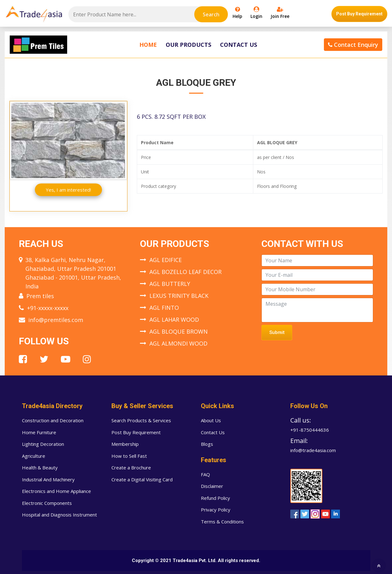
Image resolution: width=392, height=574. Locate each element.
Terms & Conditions (222, 522)
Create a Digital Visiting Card (142, 479)
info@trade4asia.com (313, 450)
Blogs (207, 444)
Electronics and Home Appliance (56, 491)
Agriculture (34, 456)
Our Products (188, 45)
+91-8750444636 (310, 430)
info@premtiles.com (56, 320)
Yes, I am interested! (68, 190)
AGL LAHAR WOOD (174, 320)
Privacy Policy (216, 510)
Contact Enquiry (353, 45)
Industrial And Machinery (48, 479)
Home (148, 45)
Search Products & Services (141, 420)
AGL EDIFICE (166, 260)
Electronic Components (47, 503)
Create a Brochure (131, 467)
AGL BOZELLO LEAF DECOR (185, 272)
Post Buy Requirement (359, 14)
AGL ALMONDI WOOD (178, 343)
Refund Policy (215, 498)
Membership (125, 444)
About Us (211, 420)
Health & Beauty (40, 467)
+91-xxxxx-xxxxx (48, 308)
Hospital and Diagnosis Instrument (59, 515)
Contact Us (239, 45)
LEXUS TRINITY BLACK (179, 296)
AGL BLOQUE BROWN (179, 331)
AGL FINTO (164, 308)
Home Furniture (39, 432)
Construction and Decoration (53, 420)
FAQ (205, 474)
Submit (277, 332)
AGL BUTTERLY (170, 284)
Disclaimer (212, 486)
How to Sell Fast (129, 456)
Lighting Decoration (43, 444)
